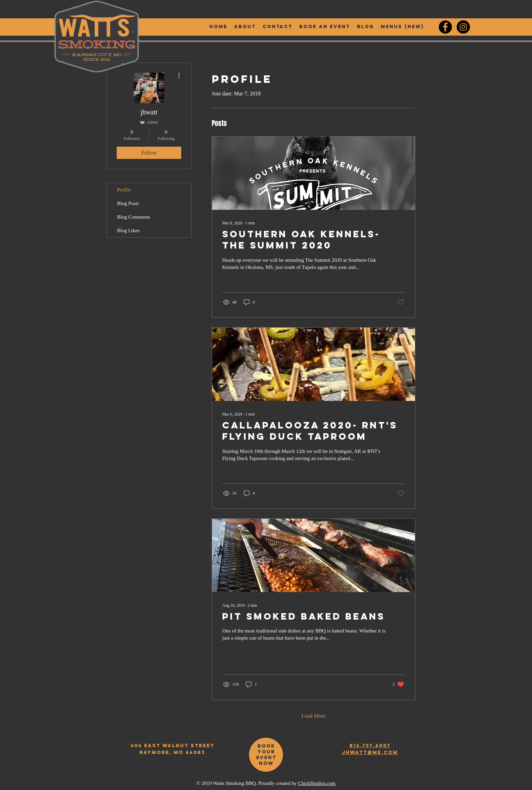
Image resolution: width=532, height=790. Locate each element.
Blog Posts (128, 203)
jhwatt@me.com (370, 752)
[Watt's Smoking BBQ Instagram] (463, 27)
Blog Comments (134, 217)
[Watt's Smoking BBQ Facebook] (445, 27)
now (266, 763)
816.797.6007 (370, 746)
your (266, 752)
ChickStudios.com (317, 783)
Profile (124, 190)
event (266, 758)
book (266, 746)
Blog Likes (128, 231)
